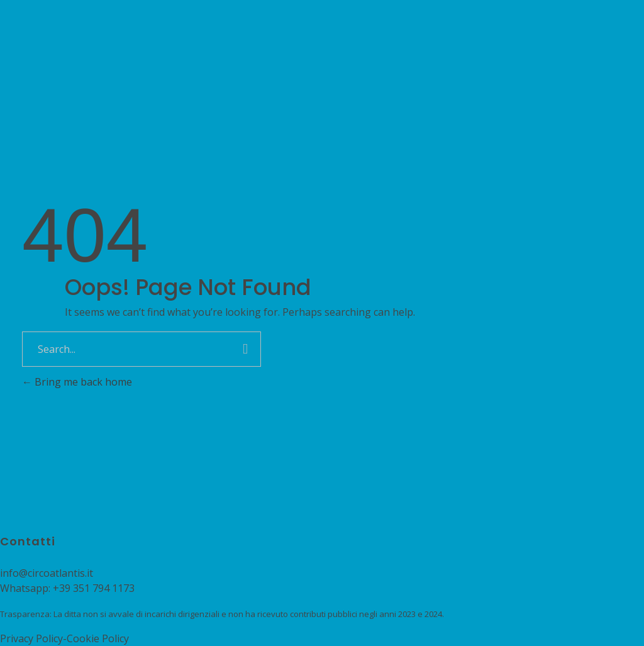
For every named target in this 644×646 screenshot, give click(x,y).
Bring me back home (77, 382)
